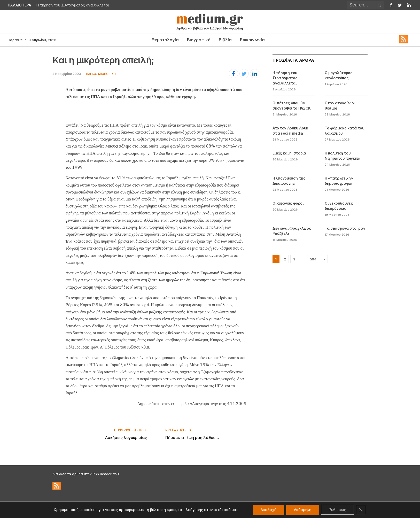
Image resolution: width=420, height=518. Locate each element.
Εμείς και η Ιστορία (289, 153)
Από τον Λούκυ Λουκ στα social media (290, 131)
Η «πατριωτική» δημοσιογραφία (339, 181)
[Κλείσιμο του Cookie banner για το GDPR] (361, 510)
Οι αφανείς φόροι (288, 203)
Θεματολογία (165, 40)
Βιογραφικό (199, 40)
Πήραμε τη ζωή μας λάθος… (192, 438)
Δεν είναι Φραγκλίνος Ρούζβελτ (292, 231)
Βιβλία (225, 40)
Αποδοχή (269, 510)
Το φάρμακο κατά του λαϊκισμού (344, 131)
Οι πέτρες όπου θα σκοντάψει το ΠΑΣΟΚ (292, 106)
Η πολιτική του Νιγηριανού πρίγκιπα (342, 156)
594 (313, 259)
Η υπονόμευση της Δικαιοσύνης (289, 181)
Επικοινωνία (252, 40)
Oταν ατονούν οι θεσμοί (340, 106)
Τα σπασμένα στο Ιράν (345, 228)
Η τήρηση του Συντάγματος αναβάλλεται (73, 5)
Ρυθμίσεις (337, 510)
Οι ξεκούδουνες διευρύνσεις (339, 206)
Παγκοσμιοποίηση (101, 74)
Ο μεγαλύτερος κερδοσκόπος (339, 75)
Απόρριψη (303, 510)
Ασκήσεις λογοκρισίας (126, 438)
